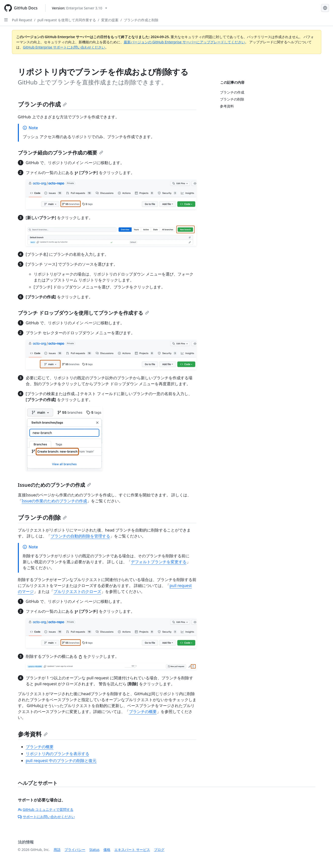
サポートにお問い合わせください (46, 817)
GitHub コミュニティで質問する (46, 809)
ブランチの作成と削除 (141, 20)
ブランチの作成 (42, 104)
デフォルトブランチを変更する (159, 562)
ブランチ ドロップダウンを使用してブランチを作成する (83, 313)
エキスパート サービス (132, 850)
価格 (107, 850)
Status (94, 850)
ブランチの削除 (42, 517)
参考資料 (33, 734)
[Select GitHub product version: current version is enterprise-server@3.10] (79, 8)
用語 (57, 850)
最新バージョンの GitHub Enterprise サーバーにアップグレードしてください (184, 42)
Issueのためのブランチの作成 (55, 485)
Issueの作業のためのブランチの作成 (55, 501)
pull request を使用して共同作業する (67, 20)
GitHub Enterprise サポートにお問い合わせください (64, 47)
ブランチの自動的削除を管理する (80, 536)
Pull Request (22, 20)
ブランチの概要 (143, 712)
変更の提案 (110, 20)
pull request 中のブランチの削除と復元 (61, 761)
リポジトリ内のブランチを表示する (58, 754)
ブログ (159, 850)
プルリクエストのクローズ (77, 591)
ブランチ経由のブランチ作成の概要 (61, 153)
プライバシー (75, 850)
